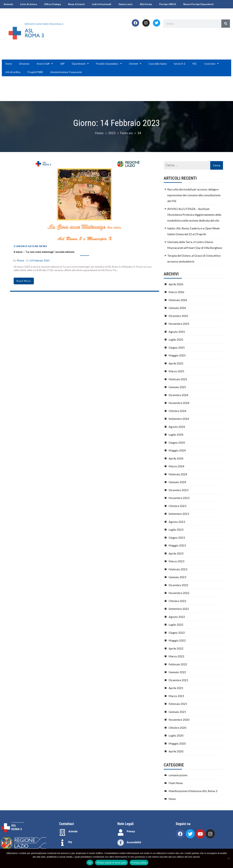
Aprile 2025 (176, 363)
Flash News (176, 783)
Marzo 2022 (176, 656)
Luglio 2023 (176, 529)
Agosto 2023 (177, 522)
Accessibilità (134, 842)
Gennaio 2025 (177, 387)
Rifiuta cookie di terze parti (111, 863)
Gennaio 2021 (177, 712)
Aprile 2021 (176, 688)
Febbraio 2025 (178, 379)
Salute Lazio (126, 4)
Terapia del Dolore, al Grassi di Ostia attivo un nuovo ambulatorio (194, 258)
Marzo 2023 (176, 561)
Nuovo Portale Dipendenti (198, 4)
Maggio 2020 (177, 743)
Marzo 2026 (176, 292)
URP (62, 64)
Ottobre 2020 (177, 728)
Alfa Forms (146, 4)
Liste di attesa (28, 4)
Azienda (8, 4)
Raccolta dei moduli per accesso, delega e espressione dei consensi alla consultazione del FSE (194, 195)
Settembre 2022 (179, 609)
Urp (70, 842)
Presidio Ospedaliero (109, 64)
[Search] (226, 24)
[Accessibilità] (121, 843)
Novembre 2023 (179, 498)
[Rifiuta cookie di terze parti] (228, 858)
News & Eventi (76, 4)
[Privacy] (121, 833)
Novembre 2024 (179, 403)
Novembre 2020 (179, 720)
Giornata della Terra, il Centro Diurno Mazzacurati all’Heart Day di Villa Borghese (195, 245)
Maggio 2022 (177, 640)
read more (24, 281)
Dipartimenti (80, 64)
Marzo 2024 (176, 466)
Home (9, 64)
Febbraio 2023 (178, 569)
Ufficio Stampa (52, 4)
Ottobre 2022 (177, 601)
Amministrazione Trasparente (66, 72)
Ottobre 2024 (177, 411)
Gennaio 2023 (177, 577)
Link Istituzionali (102, 4)
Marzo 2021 (176, 696)
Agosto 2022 (177, 617)
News (43, 246)
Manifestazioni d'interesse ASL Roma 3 (193, 791)
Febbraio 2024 (178, 474)
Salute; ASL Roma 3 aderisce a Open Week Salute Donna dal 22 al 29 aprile (193, 231)
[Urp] (62, 843)
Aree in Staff (45, 64)
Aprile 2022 (176, 648)
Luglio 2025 (176, 339)
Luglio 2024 (176, 434)
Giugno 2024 (177, 442)
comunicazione (26, 246)
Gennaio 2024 (177, 482)
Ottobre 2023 (177, 506)
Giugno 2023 (177, 537)
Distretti (135, 64)
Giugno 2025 (177, 347)
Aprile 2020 (176, 751)
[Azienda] (62, 833)
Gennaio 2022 (177, 672)
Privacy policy (139, 863)
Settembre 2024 (179, 419)
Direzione (24, 64)
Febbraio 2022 (178, 664)
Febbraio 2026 (178, 300)
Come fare (211, 64)
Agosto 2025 (177, 332)
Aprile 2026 (176, 284)
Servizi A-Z (180, 64)
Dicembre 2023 (178, 490)
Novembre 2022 (179, 593)
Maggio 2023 (177, 545)
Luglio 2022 (176, 625)
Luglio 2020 (176, 735)
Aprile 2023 (176, 553)
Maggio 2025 (177, 355)
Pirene (20, 260)
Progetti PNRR (35, 72)
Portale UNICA (168, 4)
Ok (90, 863)
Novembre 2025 (179, 324)
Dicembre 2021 (178, 680)
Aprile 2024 (176, 458)
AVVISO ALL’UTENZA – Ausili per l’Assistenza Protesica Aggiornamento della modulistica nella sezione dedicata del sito (194, 215)
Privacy (131, 831)
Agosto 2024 (177, 427)
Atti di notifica (13, 72)
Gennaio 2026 (177, 308)
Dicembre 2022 (178, 585)
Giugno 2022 (177, 633)
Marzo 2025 (176, 371)
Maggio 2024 (177, 450)
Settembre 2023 (179, 514)
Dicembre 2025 (178, 316)
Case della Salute (158, 64)
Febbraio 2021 (178, 704)
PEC (195, 64)
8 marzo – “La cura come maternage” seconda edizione (44, 252)
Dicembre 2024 (178, 395)
